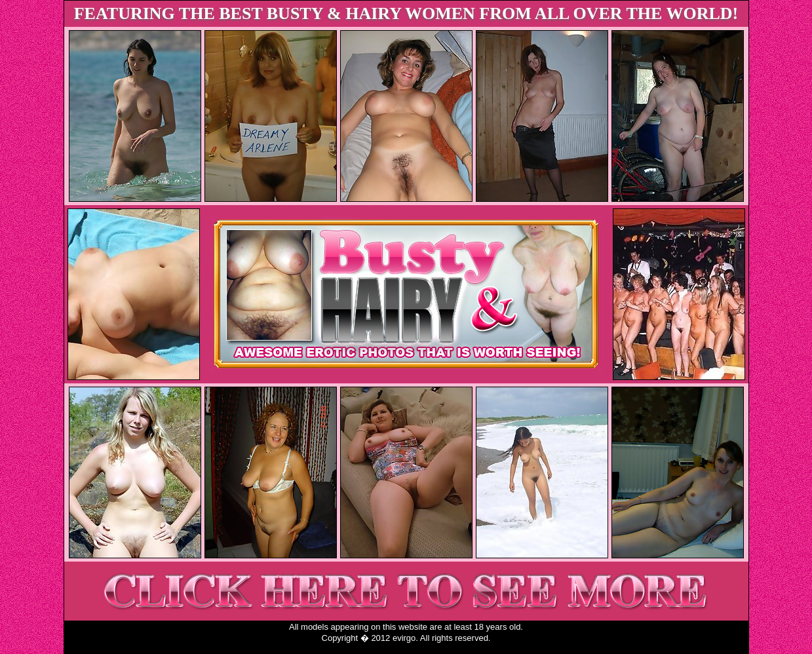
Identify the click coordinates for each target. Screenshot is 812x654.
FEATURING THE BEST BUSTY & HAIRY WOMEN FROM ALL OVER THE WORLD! (406, 13)
